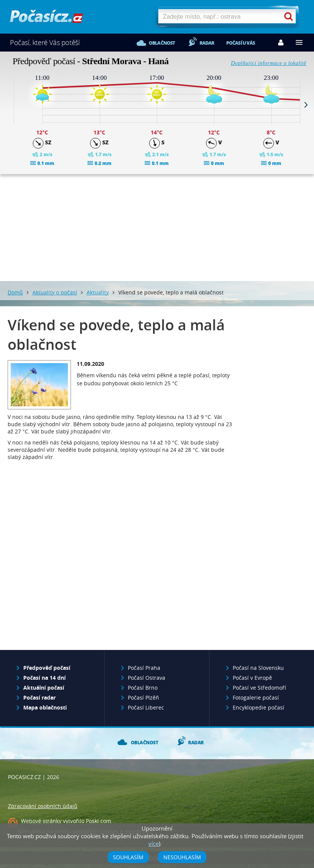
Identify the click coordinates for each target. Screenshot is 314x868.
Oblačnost (162, 43)
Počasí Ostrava (147, 678)
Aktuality (98, 292)
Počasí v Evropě (252, 678)
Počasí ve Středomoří (259, 688)
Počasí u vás (241, 43)
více (154, 844)
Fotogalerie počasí (256, 697)
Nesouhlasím (182, 857)
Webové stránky (41, 821)
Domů (15, 292)
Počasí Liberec (146, 707)
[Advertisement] (157, 228)
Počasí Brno (143, 688)
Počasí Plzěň (143, 697)
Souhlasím (128, 857)
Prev (8, 105)
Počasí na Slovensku (258, 668)
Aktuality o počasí (55, 292)
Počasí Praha (144, 668)
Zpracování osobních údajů (43, 806)
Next (306, 105)
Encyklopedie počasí (258, 707)
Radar (207, 43)
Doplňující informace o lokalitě (269, 63)
